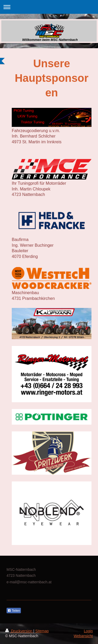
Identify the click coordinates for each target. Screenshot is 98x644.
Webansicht (83, 636)
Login (88, 631)
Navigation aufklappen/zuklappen (49, 7)
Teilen (14, 611)
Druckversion (19, 631)
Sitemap (42, 631)
